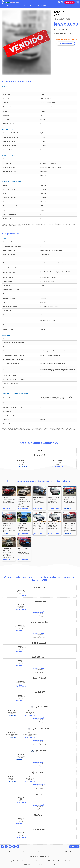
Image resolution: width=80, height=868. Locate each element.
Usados (3, 6)
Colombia (25, 861)
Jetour (26, 6)
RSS (49, 856)
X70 (31, 6)
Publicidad (68, 852)
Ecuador (32, 861)
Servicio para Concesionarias (38, 856)
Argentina (12, 861)
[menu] (78, 2)
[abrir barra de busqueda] (59, 2)
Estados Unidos (41, 861)
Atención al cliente (23, 852)
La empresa (12, 852)
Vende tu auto (69, 2)
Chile (19, 861)
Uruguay (60, 861)
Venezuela (68, 861)
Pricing (61, 852)
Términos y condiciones (36, 852)
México (49, 861)
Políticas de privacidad (51, 852)
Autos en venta (12, 6)
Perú (54, 861)
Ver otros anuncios (66, 43)
